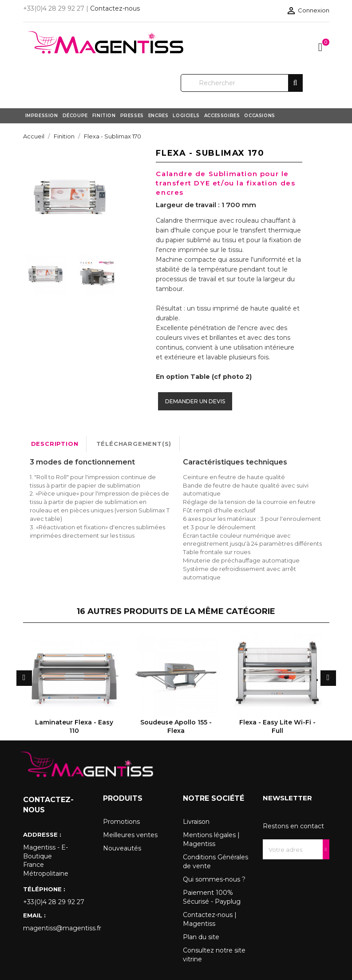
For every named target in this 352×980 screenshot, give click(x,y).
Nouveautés (122, 848)
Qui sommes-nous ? (214, 879)
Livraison (196, 822)
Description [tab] (55, 444)
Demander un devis (195, 401)
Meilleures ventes (130, 835)
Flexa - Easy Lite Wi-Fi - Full (277, 726)
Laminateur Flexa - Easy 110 (74, 726)
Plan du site (201, 937)
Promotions (121, 822)
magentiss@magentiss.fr (56, 928)
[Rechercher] (242, 83)
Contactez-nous (115, 8)
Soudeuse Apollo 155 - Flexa (176, 726)
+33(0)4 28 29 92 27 (54, 902)
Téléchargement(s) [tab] (134, 444)
